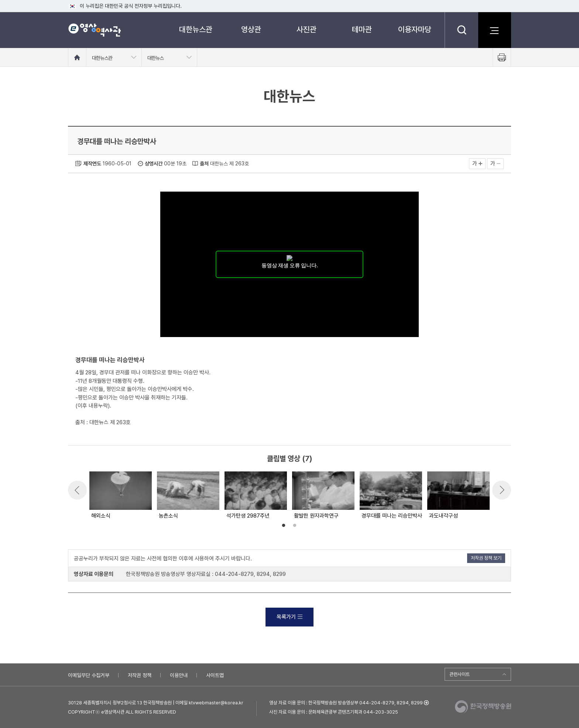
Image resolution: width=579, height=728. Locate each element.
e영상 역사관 (94, 30)
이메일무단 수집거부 (89, 675)
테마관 (362, 29)
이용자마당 (415, 29)
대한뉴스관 (196, 29)
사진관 (306, 29)
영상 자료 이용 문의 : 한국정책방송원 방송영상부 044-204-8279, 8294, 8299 (346, 703)
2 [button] (295, 526)
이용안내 (179, 675)
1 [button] (284, 526)
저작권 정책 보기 (486, 558)
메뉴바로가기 (0, 0)
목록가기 (289, 617)
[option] (120, 496)
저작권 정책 (140, 675)
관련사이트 (460, 674)
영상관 (251, 29)
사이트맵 (215, 675)
